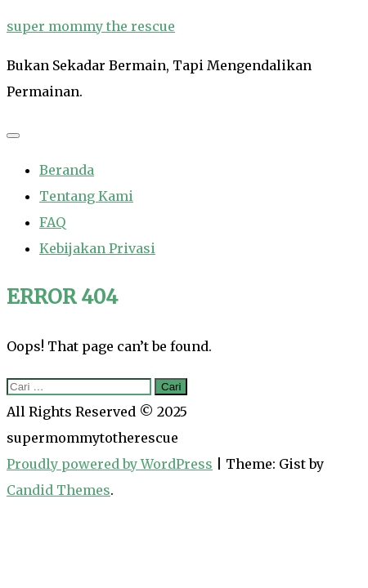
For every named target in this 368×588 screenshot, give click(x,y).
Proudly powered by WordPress (110, 464)
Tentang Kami (86, 196)
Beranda (67, 170)
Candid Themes (58, 490)
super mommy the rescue (91, 26)
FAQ (52, 222)
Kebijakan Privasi (97, 248)
